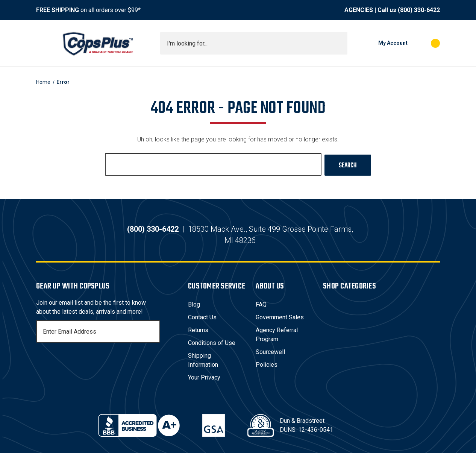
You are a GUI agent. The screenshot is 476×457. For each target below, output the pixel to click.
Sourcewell (270, 356)
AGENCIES (359, 10)
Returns (198, 334)
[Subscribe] (153, 335)
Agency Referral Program (277, 338)
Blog (194, 308)
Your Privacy (204, 381)
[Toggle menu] (43, 43)
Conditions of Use (212, 347)
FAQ (261, 308)
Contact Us (202, 321)
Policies (267, 368)
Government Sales (280, 321)
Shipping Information (203, 364)
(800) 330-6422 (419, 10)
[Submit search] (339, 43)
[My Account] (381, 43)
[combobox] (254, 43)
